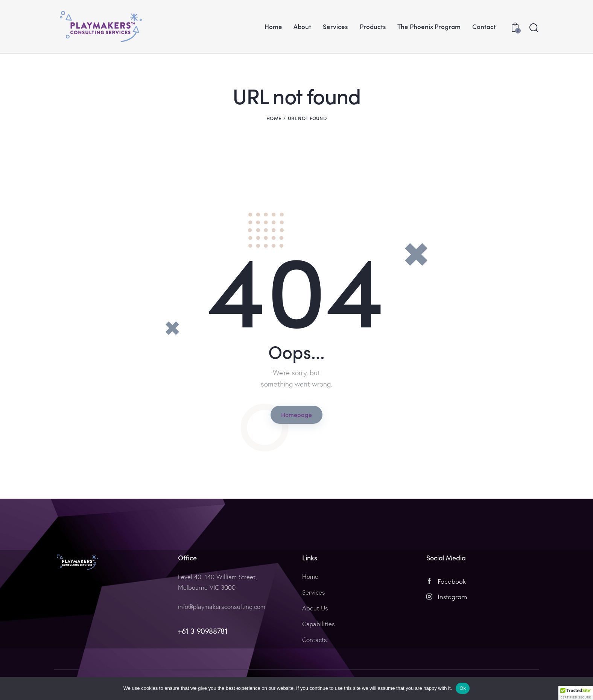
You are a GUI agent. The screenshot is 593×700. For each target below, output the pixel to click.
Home (274, 118)
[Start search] (534, 28)
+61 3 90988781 (203, 631)
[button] (576, 693)
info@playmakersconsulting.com (222, 606)
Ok (463, 688)
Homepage (296, 414)
